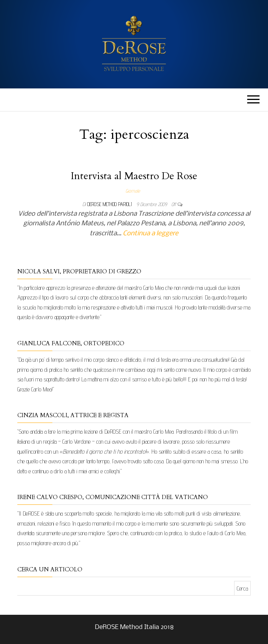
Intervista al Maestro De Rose (134, 176)
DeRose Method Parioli (110, 204)
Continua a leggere (151, 234)
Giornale (133, 191)
